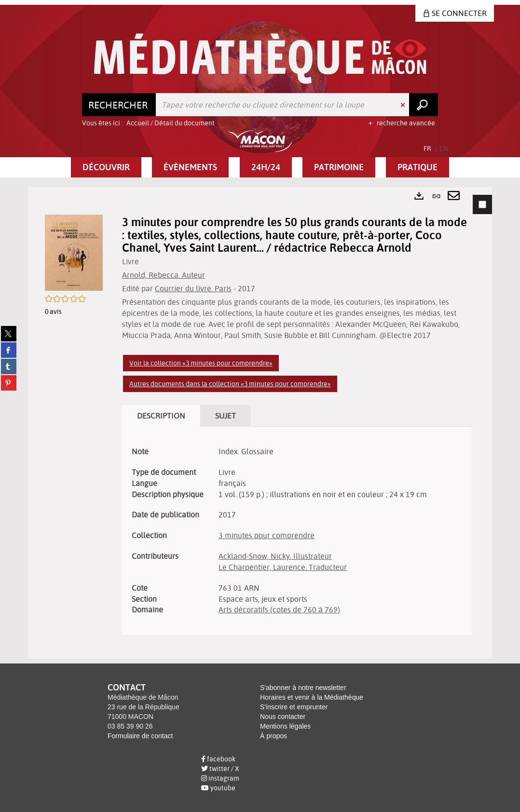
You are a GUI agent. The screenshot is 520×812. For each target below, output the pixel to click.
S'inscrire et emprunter (294, 707)
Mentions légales (285, 726)
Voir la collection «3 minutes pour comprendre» (201, 363)
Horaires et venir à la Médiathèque (312, 697)
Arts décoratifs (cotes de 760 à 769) (279, 609)
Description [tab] (161, 416)
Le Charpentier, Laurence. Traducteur (283, 567)
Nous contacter (283, 717)
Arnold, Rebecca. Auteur (164, 275)
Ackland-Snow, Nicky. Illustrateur (275, 556)
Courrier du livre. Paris (193, 288)
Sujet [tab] (226, 416)
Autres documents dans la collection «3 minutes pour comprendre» (230, 384)
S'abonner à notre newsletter (303, 688)
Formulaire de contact (140, 736)
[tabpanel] (260, 423)
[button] (106, 167)
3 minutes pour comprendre (267, 535)
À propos (274, 736)
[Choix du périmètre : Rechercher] (119, 105)
